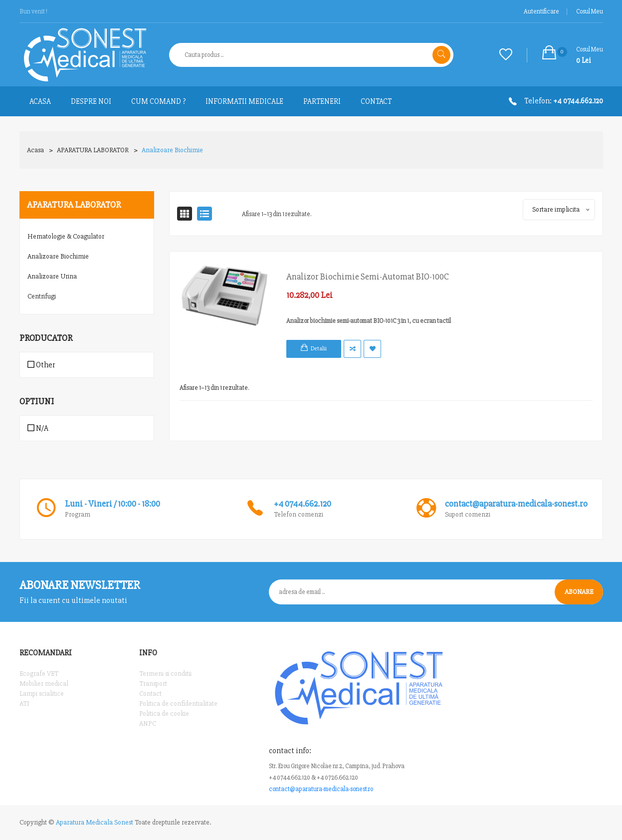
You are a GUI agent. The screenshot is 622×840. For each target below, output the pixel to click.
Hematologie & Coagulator (66, 236)
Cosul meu (590, 12)
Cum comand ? (158, 101)
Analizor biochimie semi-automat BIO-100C (368, 277)
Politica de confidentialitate (178, 703)
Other (41, 365)
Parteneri (322, 101)
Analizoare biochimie (172, 150)
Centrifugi (42, 296)
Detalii (319, 349)
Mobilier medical (44, 684)
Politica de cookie (164, 713)
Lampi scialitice (42, 694)
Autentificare (541, 12)
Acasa (35, 150)
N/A (38, 428)
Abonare (579, 592)
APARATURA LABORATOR (93, 150)
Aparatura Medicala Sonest (95, 822)
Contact (376, 101)
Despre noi (91, 101)
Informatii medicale (244, 101)
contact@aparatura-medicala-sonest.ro (321, 789)
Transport (153, 684)
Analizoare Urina (52, 276)
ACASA (40, 101)
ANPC (148, 723)
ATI (24, 703)
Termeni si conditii (165, 674)
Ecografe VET (39, 674)
